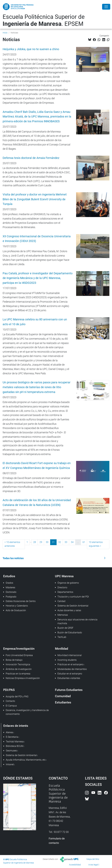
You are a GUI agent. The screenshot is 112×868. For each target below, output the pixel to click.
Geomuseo (11, 751)
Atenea (9, 732)
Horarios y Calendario (17, 606)
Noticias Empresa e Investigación (23, 678)
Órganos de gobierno (68, 583)
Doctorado (11, 592)
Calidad (61, 601)
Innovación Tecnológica (18, 664)
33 (66, 542)
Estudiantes (63, 702)
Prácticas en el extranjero (70, 664)
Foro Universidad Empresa (19, 655)
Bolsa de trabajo (14, 660)
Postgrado (11, 597)
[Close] (106, 7)
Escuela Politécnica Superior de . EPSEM (44, 20)
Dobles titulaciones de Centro (21, 601)
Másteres (10, 587)
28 (35, 542)
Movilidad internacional (70, 655)
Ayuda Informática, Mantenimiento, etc (26, 760)
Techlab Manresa (15, 742)
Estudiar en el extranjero (70, 674)
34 (72, 542)
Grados (9, 583)
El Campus (11, 706)
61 (84, 542)
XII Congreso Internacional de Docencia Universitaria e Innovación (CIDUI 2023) (37, 239)
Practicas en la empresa (18, 674)
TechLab (62, 637)
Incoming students (67, 660)
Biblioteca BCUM (15, 746)
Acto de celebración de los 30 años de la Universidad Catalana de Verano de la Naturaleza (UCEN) (37, 503)
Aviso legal (93, 865)
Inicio (5, 33)
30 (47, 542)
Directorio (62, 587)
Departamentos (65, 592)
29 (41, 542)
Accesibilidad (75, 865)
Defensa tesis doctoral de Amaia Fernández (31, 158)
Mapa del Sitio (93, 859)
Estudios (9, 576)
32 (60, 542)
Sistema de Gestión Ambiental (73, 606)
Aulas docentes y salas (69, 610)
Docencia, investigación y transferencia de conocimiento (27, 712)
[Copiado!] (108, 40)
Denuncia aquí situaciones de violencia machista (77, 621)
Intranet (10, 764)
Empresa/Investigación (19, 649)
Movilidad (62, 649)
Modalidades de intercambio (72, 669)
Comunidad (63, 696)
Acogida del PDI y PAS (17, 697)
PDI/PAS (9, 690)
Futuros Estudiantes (69, 690)
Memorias (63, 615)
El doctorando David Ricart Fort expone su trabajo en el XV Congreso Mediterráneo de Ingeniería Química (37, 466)
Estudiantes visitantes (69, 678)
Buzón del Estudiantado (70, 633)
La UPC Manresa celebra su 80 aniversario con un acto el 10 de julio (35, 322)
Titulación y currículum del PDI (73, 597)
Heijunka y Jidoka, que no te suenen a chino (31, 49)
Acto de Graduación (16, 610)
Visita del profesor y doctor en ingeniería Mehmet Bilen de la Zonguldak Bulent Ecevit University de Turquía (35, 199)
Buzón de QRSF (65, 628)
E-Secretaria (12, 737)
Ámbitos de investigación (19, 669)
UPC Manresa (64, 576)
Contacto (10, 701)
